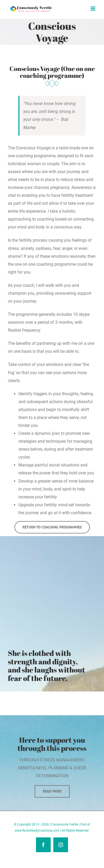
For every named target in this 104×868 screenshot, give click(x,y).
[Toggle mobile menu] (93, 9)
